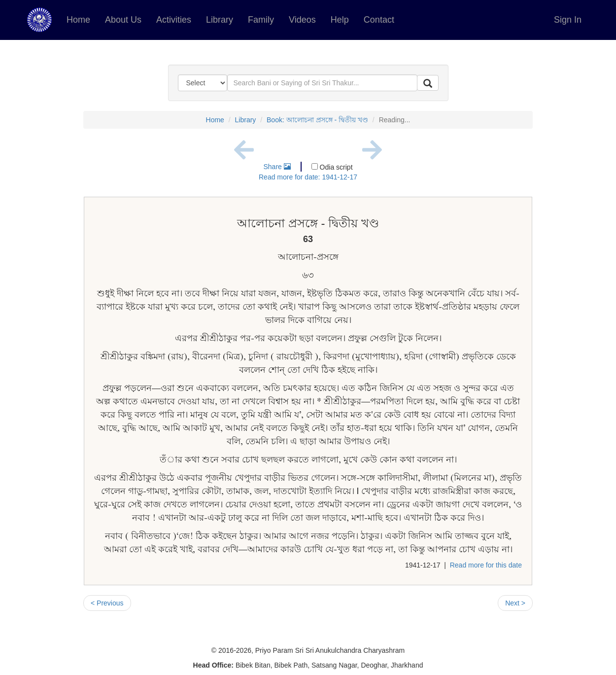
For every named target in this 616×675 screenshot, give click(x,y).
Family (261, 20)
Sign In (568, 20)
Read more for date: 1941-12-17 (308, 177)
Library (220, 20)
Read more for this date (486, 565)
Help (340, 20)
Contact (379, 20)
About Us (123, 20)
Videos (302, 20)
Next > (515, 603)
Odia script (332, 167)
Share (277, 167)
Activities (174, 20)
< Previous (107, 603)
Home (78, 20)
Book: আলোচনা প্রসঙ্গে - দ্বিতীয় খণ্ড (317, 120)
